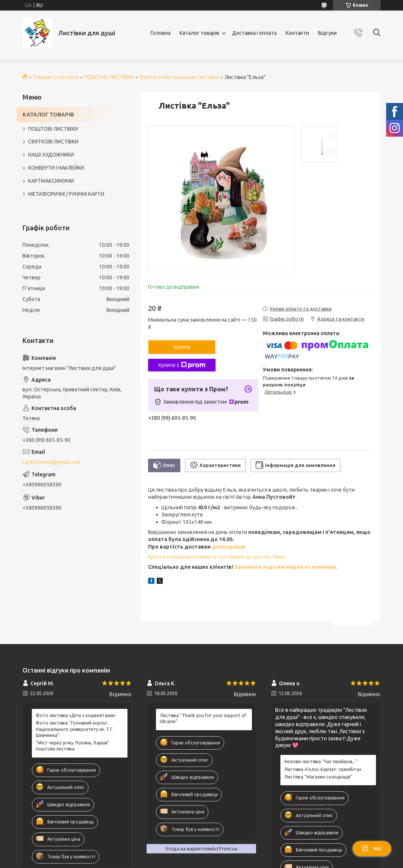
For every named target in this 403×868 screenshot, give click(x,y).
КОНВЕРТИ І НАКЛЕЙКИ (56, 168)
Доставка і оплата (254, 33)
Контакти (297, 33)
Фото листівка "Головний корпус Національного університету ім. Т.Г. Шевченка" (75, 729)
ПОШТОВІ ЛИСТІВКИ (109, 77)
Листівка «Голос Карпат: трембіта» (323, 769)
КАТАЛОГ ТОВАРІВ (48, 114)
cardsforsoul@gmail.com (51, 462)
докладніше (228, 547)
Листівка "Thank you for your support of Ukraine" (203, 718)
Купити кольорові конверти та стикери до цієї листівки (216, 557)
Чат (372, 849)
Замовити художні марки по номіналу (285, 567)
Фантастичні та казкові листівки (179, 77)
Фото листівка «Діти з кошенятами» (76, 715)
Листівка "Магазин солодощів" (318, 777)
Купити (182, 347)
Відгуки (327, 33)
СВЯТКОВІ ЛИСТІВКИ (53, 142)
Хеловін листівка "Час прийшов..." (321, 761)
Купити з (182, 365)
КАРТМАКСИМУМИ (51, 181)
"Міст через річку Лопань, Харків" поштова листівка (72, 746)
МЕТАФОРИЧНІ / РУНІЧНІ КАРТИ (66, 194)
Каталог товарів (199, 33)
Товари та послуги (56, 77)
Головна (161, 33)
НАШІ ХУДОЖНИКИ (51, 155)
